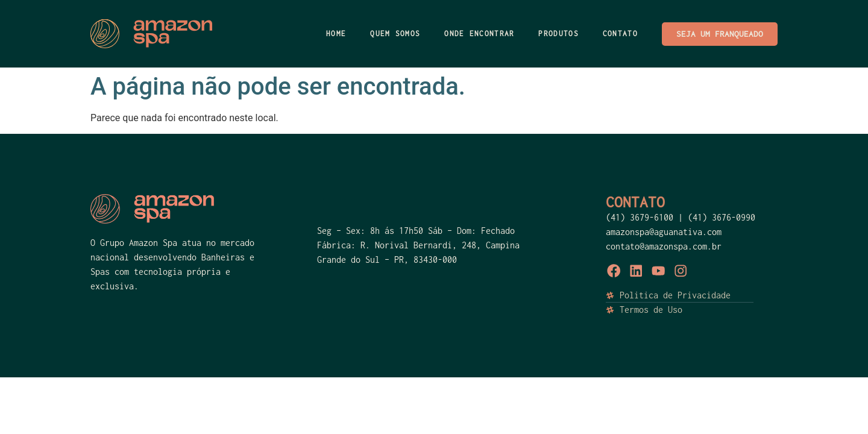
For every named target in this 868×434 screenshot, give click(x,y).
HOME (336, 33)
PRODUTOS (558, 33)
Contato (620, 33)
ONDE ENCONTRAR (479, 33)
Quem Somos (395, 33)
